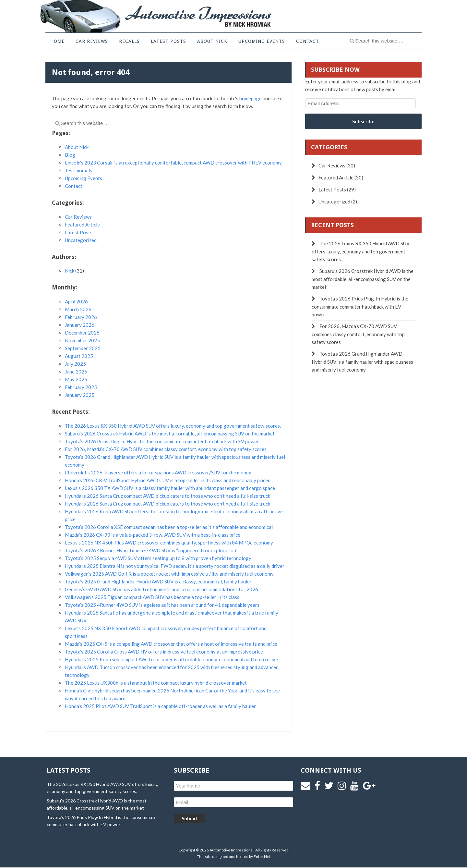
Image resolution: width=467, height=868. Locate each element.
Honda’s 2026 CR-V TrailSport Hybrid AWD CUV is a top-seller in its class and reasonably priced (168, 480)
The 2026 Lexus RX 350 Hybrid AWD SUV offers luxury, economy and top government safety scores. (173, 426)
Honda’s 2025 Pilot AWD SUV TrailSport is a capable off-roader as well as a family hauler (160, 706)
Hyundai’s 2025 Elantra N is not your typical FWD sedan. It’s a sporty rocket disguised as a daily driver (175, 566)
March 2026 (78, 309)
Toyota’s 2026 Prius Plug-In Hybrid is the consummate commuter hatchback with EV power (162, 441)
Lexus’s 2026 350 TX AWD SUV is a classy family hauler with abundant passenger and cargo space (170, 488)
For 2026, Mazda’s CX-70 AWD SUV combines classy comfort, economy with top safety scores (166, 449)
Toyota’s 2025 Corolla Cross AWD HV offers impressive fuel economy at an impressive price (164, 652)
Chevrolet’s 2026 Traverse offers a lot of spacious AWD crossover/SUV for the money (158, 472)
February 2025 (81, 387)
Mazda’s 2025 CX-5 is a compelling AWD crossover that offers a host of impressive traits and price (171, 644)
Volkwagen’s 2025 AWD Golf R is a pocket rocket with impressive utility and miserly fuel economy (169, 574)
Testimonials (78, 170)
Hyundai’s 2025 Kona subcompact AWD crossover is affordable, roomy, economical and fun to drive (171, 659)
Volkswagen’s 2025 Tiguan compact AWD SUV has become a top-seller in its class (152, 597)
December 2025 (82, 333)
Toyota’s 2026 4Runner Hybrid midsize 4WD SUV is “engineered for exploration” (151, 550)
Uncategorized (81, 240)
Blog (70, 155)
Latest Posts (79, 232)
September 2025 (83, 348)
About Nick (77, 147)
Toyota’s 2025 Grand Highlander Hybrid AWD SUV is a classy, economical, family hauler (158, 581)
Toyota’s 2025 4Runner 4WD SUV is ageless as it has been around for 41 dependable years (162, 605)
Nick (70, 271)
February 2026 (81, 317)
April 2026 (76, 301)
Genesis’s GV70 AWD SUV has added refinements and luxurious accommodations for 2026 (162, 589)
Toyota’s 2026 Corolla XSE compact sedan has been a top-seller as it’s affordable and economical (169, 527)
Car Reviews (78, 217)
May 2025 (76, 379)
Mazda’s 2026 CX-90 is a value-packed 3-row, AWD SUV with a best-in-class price (153, 535)
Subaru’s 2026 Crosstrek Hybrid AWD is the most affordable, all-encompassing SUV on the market (170, 434)
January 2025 (80, 395)
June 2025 (76, 372)
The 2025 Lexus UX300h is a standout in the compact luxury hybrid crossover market (156, 683)
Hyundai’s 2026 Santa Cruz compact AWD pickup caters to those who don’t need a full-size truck (168, 496)
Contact (74, 186)
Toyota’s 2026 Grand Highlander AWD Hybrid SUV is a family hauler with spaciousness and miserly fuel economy (362, 362)
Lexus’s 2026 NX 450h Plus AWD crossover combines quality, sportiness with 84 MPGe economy (169, 543)
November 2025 (82, 340)
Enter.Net (262, 856)
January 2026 (80, 325)
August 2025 (79, 356)
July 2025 (75, 364)
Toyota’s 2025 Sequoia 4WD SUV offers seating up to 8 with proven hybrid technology (158, 558)
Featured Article (82, 225)
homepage (251, 98)
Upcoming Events (84, 178)
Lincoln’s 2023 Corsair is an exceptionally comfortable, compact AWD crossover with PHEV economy (173, 163)
